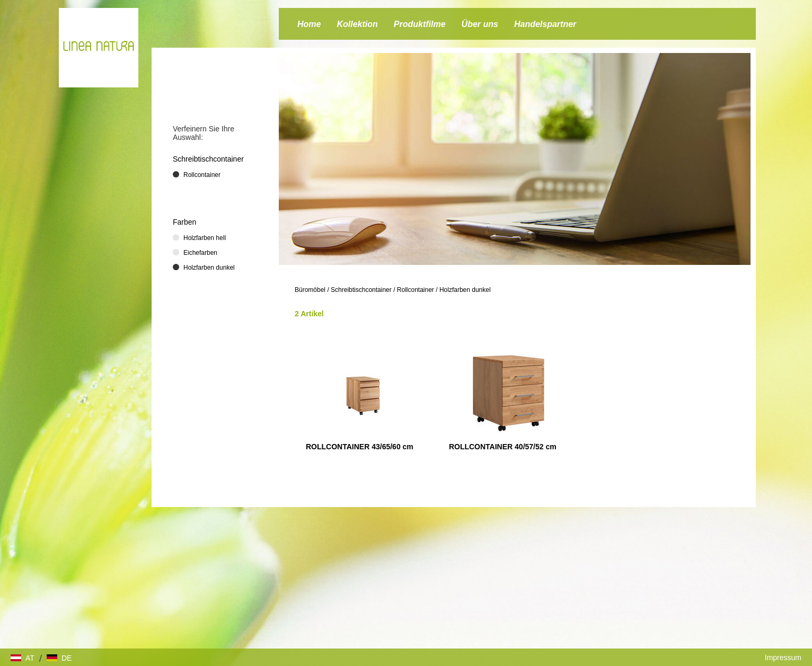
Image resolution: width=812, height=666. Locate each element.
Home (309, 24)
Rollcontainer (416, 290)
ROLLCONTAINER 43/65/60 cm (360, 447)
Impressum (783, 658)
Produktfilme (420, 24)
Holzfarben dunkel (465, 290)
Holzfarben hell (205, 238)
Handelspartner (545, 24)
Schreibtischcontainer (361, 290)
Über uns (480, 24)
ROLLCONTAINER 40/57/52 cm (503, 447)
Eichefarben (200, 253)
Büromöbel (310, 290)
